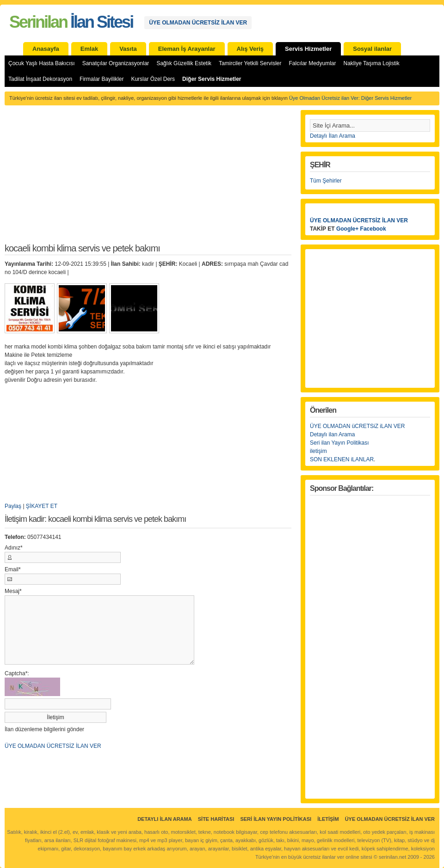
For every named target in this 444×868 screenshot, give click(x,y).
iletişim (318, 451)
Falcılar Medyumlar (312, 63)
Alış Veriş (250, 49)
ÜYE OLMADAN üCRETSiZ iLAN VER (357, 426)
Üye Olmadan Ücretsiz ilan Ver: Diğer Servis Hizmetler (350, 98)
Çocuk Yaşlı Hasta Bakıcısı (42, 63)
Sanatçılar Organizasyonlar (116, 63)
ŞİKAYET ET (42, 506)
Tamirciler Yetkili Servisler (250, 63)
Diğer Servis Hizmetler (212, 79)
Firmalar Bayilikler (102, 79)
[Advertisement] (148, 179)
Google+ (347, 229)
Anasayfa (46, 49)
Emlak (89, 49)
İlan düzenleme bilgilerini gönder (44, 729)
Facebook (373, 229)
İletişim (328, 819)
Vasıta (128, 49)
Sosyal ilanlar (372, 49)
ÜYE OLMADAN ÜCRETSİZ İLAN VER (198, 23)
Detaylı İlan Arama (333, 136)
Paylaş (13, 506)
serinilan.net (392, 857)
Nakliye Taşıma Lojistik (372, 63)
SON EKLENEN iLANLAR (342, 459)
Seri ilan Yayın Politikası (339, 443)
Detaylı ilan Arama (332, 434)
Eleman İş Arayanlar (187, 49)
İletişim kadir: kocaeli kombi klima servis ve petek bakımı (95, 519)
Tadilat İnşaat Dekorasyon (40, 79)
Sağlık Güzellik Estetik (184, 63)
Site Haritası (216, 819)
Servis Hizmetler (308, 49)
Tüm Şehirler (326, 181)
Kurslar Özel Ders (153, 79)
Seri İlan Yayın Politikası (276, 819)
